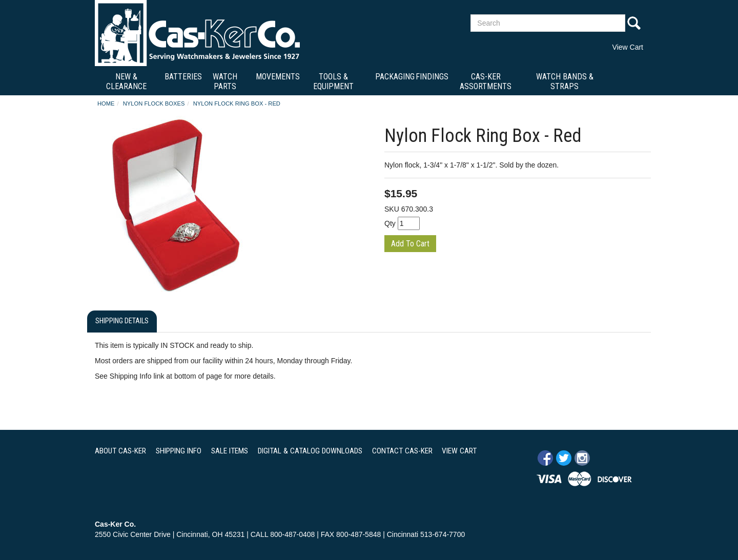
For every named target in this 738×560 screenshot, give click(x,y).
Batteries (183, 77)
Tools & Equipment (333, 81)
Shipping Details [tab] (122, 321)
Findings (432, 77)
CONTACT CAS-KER (402, 451)
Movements (278, 77)
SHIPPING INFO (179, 451)
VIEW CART (459, 451)
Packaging (395, 77)
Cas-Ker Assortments (486, 81)
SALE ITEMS (230, 451)
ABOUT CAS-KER (120, 451)
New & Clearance (126, 81)
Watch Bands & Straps (565, 81)
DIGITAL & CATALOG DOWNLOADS (310, 451)
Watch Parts (225, 81)
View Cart (628, 47)
